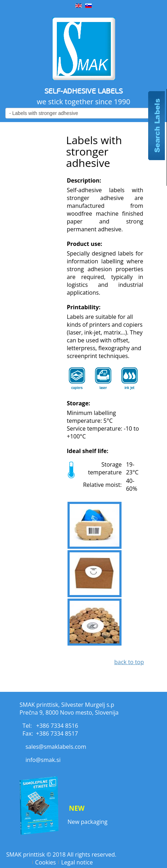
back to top (129, 662)
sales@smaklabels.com (56, 747)
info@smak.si (43, 760)
